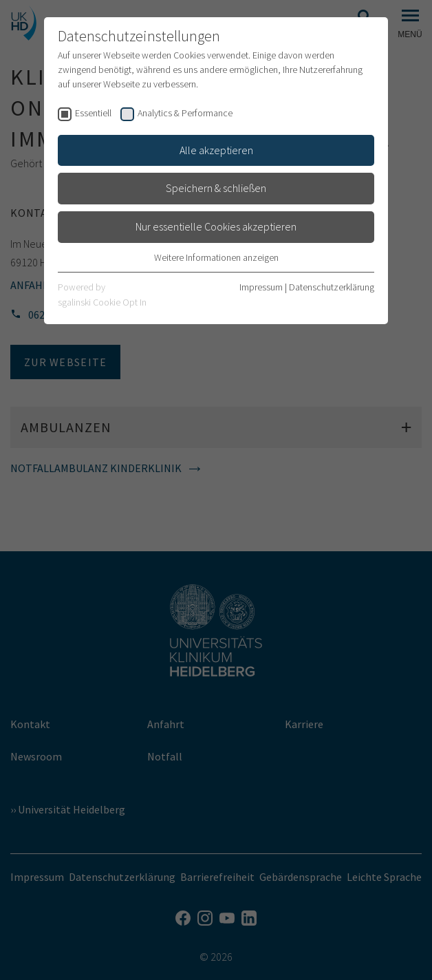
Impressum (261, 287)
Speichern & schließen (216, 188)
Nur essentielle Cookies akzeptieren (216, 226)
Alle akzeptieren (216, 150)
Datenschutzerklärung (332, 287)
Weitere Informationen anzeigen (216, 257)
